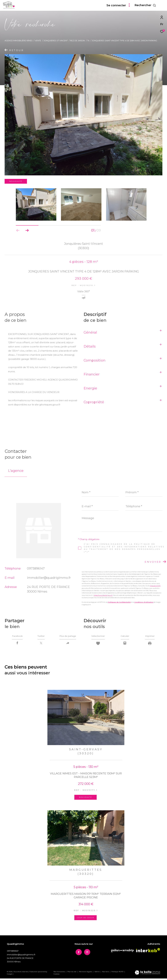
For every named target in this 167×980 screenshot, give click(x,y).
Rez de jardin (77, 41)
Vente (38, 41)
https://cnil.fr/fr (155, 586)
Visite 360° (84, 292)
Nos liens (106, 973)
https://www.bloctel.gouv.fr (103, 595)
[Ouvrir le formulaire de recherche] (145, 5)
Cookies (56, 975)
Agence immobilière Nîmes (19, 41)
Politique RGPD (117, 973)
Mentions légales (86, 973)
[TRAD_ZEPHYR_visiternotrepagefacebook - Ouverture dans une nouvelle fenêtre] (78, 953)
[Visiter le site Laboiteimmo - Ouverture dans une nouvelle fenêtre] (147, 974)
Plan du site (72, 973)
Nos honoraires (59, 973)
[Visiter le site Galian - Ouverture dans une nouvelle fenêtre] (122, 952)
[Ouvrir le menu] (162, 5)
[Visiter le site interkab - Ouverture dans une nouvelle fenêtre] (148, 952)
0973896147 (36, 568)
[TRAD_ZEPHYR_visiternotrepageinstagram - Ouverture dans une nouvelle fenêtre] (86, 953)
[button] (27, 230)
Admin (97, 973)
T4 (88, 41)
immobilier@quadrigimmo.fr (49, 578)
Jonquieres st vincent (56, 41)
